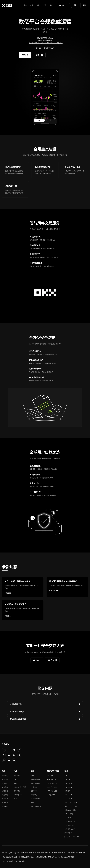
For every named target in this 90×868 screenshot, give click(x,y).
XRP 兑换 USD (52, 791)
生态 (25, 5)
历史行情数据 (36, 780)
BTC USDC (68, 776)
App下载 (5, 806)
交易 (15, 783)
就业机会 (5, 780)
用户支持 (34, 791)
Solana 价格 (69, 814)
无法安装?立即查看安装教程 (45, 48)
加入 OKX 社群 (36, 806)
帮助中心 (34, 795)
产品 (32, 5)
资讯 (44, 5)
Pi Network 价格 (70, 810)
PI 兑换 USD (51, 795)
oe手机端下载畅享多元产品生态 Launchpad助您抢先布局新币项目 (55, 857)
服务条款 (5, 787)
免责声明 (5, 795)
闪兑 (15, 780)
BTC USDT (68, 783)
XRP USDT (68, 799)
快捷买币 (17, 776)
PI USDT (67, 791)
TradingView (18, 795)
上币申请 (34, 787)
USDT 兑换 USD (53, 783)
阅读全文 (9, 593)
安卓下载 (39, 55)
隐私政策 (5, 791)
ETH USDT (68, 787)
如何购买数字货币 (71, 822)
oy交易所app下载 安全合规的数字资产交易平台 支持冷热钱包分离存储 (29, 853)
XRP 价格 (68, 818)
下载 (84, 5)
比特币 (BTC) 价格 (71, 802)
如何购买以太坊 (70, 829)
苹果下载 (25, 55)
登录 (75, 5)
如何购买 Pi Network (72, 837)
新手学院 (17, 791)
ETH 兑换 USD (52, 780)
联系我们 (5, 783)
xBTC (15, 799)
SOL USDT (68, 795)
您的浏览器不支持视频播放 (45, 97)
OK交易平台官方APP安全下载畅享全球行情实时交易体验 (68, 853)
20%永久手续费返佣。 (46, 40)
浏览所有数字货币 (20, 787)
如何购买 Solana (70, 833)
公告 (33, 802)
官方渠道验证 (36, 799)
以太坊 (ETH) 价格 (71, 806)
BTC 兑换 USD (52, 776)
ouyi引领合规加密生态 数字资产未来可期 (15, 861)
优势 (38, 5)
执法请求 (5, 802)
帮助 (51, 5)
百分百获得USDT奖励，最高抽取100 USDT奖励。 (46, 43)
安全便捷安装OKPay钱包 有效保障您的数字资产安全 (18, 857)
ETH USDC (68, 780)
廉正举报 (5, 799)
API (32, 776)
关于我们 (5, 776)
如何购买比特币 (70, 825)
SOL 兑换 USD (52, 787)
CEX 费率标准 (36, 783)
